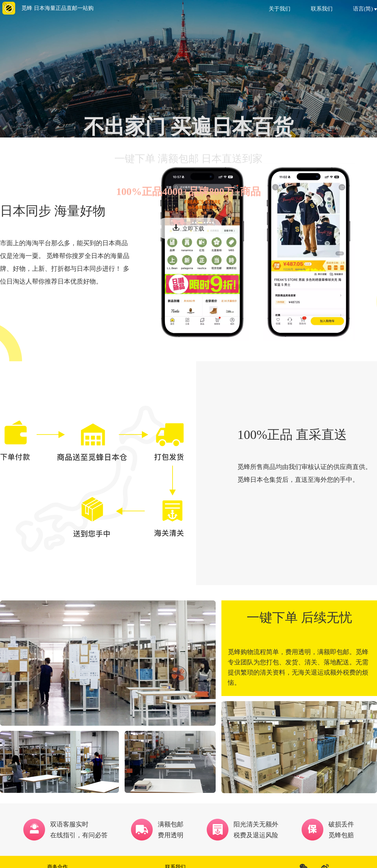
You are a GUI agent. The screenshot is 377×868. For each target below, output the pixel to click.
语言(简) (365, 9)
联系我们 (322, 9)
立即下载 (188, 228)
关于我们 (280, 9)
